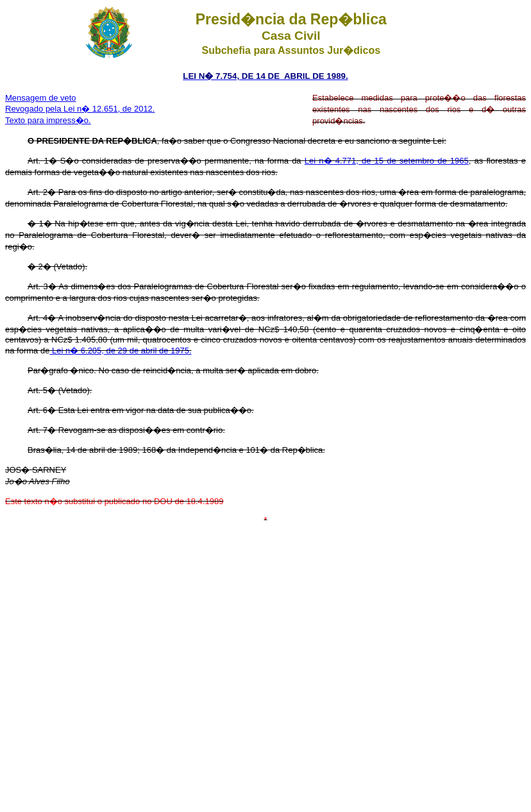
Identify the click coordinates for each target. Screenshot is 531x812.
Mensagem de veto (41, 98)
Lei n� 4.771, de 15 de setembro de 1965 (387, 161)
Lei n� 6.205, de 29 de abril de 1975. (120, 351)
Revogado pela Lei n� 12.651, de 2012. (80, 109)
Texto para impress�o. (48, 120)
